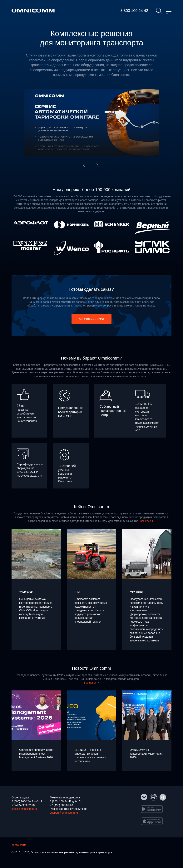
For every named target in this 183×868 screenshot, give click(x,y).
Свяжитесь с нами (91, 319)
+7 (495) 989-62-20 (23, 805)
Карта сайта (19, 845)
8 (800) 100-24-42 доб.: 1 (27, 801)
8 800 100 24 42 (134, 11)
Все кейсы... (148, 521)
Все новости (91, 683)
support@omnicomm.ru (64, 813)
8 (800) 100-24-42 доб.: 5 (65, 801)
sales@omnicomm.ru (24, 809)
